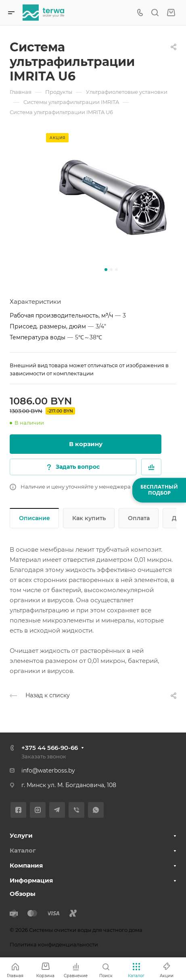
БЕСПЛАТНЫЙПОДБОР (159, 490)
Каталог (23, 850)
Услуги (21, 835)
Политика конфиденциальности (54, 944)
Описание (34, 518)
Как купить (89, 518)
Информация (31, 880)
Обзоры (23, 894)
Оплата (139, 518)
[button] (106, 270)
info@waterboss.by (48, 770)
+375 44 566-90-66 (50, 748)
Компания (26, 865)
